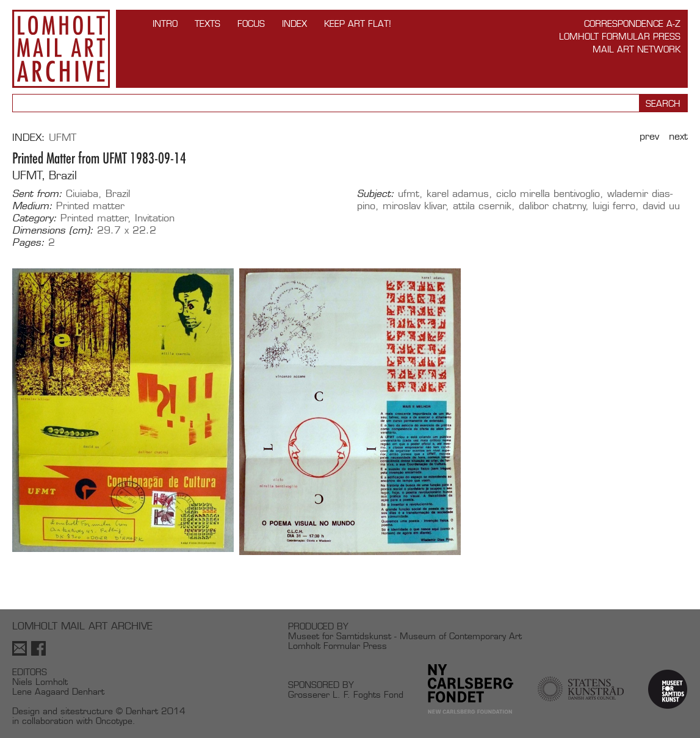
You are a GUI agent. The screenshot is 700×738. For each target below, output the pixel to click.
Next (678, 136)
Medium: (32, 206)
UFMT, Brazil (45, 175)
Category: (34, 218)
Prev (649, 136)
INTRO (165, 23)
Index (294, 23)
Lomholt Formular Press (620, 36)
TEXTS (207, 23)
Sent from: (37, 194)
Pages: (28, 243)
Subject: (376, 194)
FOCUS (251, 23)
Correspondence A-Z (632, 23)
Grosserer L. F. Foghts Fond (346, 694)
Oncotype (114, 721)
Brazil (118, 194)
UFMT (63, 138)
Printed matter (90, 206)
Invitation (155, 218)
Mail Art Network (637, 49)
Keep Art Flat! (358, 23)
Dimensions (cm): (53, 231)
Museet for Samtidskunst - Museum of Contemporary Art (405, 636)
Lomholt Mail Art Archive (61, 49)
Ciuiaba (82, 194)
